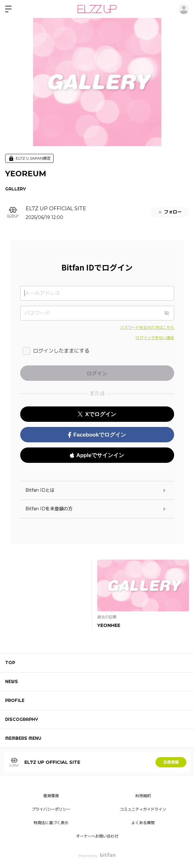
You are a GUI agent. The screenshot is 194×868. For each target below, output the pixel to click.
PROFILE (15, 700)
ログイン (184, 9)
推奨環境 (51, 796)
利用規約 (143, 796)
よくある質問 (143, 823)
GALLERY (15, 189)
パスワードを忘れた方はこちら (147, 327)
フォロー (170, 212)
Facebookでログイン (97, 435)
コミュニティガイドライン (143, 809)
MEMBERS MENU (23, 738)
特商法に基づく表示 (51, 823)
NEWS (12, 681)
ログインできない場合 (155, 338)
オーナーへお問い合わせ (97, 836)
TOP (10, 663)
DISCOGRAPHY (21, 719)
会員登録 (171, 762)
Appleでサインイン (97, 455)
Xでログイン (97, 414)
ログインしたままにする (61, 351)
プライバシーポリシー (51, 809)
